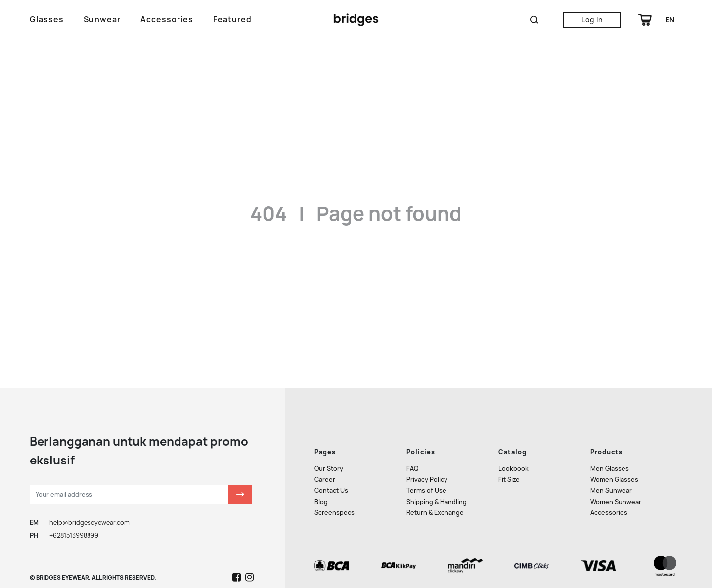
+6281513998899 (74, 501)
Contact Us (331, 456)
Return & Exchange (435, 478)
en (670, 20)
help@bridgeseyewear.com (89, 488)
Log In (592, 20)
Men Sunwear (611, 456)
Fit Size (509, 445)
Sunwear (102, 20)
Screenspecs (334, 478)
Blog (321, 467)
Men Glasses (610, 435)
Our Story (329, 435)
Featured (232, 20)
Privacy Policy (427, 445)
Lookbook (513, 435)
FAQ (412, 435)
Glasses (47, 20)
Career (325, 445)
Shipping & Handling (437, 467)
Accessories (167, 20)
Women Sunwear (616, 467)
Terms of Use (426, 456)
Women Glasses (614, 445)
